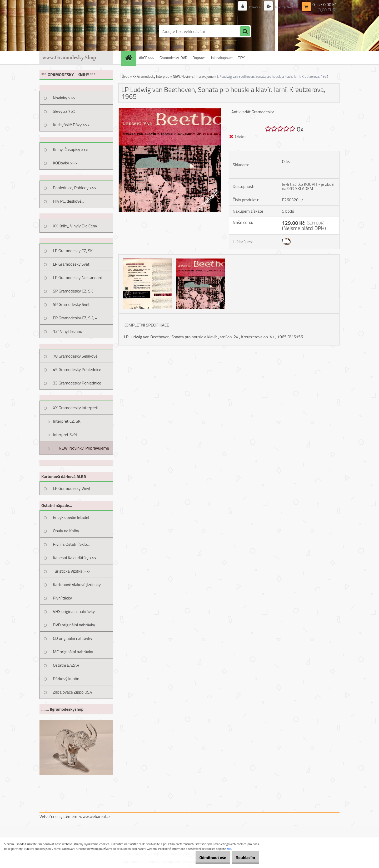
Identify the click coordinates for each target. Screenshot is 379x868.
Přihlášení (247, 6)
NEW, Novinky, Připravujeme (84, 448)
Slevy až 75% (64, 111)
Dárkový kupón (66, 679)
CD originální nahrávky (73, 638)
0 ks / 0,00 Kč (324, 4)
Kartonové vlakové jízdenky (77, 584)
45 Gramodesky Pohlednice (77, 369)
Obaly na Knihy (66, 531)
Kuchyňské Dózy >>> (71, 125)
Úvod (126, 76)
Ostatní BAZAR (66, 665)
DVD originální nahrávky (74, 625)
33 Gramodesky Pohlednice (77, 383)
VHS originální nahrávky (74, 611)
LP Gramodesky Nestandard (78, 277)
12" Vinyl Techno (68, 331)
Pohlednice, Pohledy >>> (75, 188)
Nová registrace (281, 6)
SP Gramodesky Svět (71, 304)
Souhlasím (243, 857)
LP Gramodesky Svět (71, 264)
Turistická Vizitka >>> (72, 571)
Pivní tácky (62, 598)
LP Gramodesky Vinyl (72, 488)
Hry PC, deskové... (69, 201)
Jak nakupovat (222, 58)
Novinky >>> (64, 98)
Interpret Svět (65, 435)
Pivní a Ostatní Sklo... (71, 544)
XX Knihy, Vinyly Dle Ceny (75, 226)
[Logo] (76, 31)
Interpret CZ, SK (67, 421)
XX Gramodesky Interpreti (76, 408)
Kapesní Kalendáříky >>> (75, 558)
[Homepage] (130, 58)
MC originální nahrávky (73, 652)
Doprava (199, 58)
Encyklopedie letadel (71, 517)
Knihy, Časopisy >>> (71, 149)
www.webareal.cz (95, 816)
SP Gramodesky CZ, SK (73, 291)
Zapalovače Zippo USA (72, 692)
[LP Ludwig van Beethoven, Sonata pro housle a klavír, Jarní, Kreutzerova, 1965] (170, 110)
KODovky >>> (65, 163)
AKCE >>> (147, 58)
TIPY (241, 58)
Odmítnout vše (205, 857)
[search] (245, 32)
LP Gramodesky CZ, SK (73, 251)
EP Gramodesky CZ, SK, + (75, 318)
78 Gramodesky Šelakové (75, 356)
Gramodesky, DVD (173, 58)
